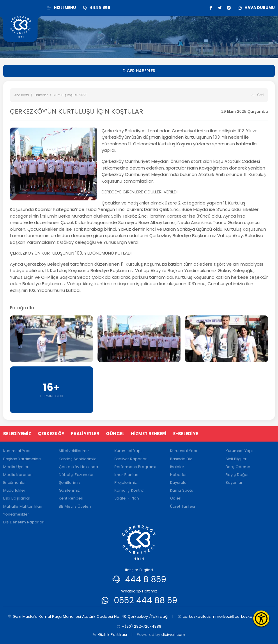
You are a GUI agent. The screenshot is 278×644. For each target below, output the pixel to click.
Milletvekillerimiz (74, 451)
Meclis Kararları (18, 475)
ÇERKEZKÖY (51, 434)
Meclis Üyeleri (16, 467)
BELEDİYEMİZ (17, 434)
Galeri (176, 498)
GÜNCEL (115, 434)
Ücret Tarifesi (183, 506)
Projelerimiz (126, 482)
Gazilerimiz (69, 490)
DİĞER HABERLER (139, 71)
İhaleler (177, 467)
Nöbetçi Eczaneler (76, 475)
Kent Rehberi (71, 498)
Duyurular (179, 482)
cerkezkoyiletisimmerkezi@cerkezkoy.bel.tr (221, 617)
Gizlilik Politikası (110, 635)
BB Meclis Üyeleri (75, 506)
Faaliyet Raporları (131, 459)
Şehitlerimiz (70, 482)
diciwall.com (173, 635)
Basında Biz (181, 459)
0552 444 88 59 (146, 600)
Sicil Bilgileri (237, 459)
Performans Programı (135, 467)
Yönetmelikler (16, 514)
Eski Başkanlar (17, 498)
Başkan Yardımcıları (22, 459)
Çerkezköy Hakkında (78, 467)
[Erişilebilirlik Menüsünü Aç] (261, 619)
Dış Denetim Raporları (24, 522)
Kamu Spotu (182, 490)
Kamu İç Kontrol (129, 490)
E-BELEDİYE (186, 434)
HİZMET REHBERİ (149, 434)
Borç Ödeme (238, 467)
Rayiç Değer (237, 475)
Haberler (41, 95)
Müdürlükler (14, 490)
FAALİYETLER (85, 434)
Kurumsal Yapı (17, 451)
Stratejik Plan (127, 498)
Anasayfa (22, 95)
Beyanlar (234, 482)
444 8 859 (146, 579)
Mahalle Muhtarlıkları (23, 506)
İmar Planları (126, 475)
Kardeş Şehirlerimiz (77, 459)
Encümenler (15, 482)
